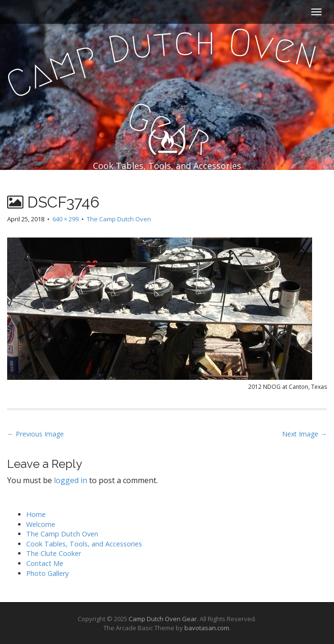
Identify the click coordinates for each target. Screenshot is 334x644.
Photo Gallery (47, 573)
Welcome (41, 524)
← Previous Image (35, 434)
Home (36, 514)
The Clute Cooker (54, 553)
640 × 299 (66, 219)
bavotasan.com (207, 628)
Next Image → (304, 434)
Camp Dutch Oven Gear (163, 619)
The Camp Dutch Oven (119, 219)
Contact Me (45, 563)
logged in (71, 480)
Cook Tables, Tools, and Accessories (84, 544)
